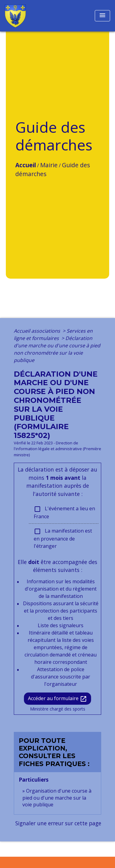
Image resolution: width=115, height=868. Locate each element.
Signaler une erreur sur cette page (58, 823)
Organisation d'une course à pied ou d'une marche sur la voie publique (57, 798)
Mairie (49, 165)
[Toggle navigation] (102, 16)
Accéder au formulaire (57, 699)
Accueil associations (38, 331)
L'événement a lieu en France (64, 512)
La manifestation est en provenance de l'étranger (63, 538)
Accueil (26, 165)
